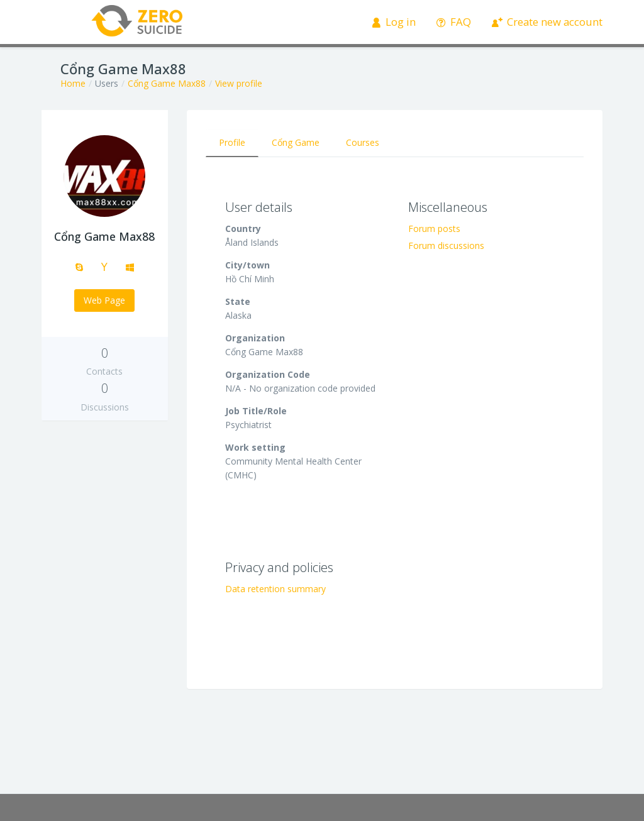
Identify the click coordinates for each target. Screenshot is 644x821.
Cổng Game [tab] (296, 142)
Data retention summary (275, 589)
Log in (394, 22)
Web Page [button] (104, 300)
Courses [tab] (363, 142)
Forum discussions (446, 245)
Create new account (547, 22)
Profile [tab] (232, 142)
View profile (239, 83)
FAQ (454, 22)
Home (73, 83)
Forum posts (434, 229)
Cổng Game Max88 (167, 83)
